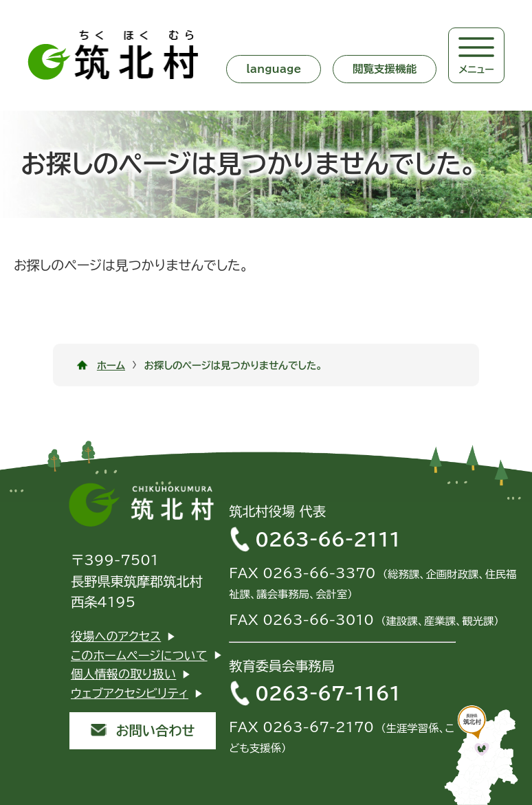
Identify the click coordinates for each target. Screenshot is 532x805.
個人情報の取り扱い (123, 674)
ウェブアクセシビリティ (130, 693)
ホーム (111, 365)
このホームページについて (139, 655)
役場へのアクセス (116, 636)
